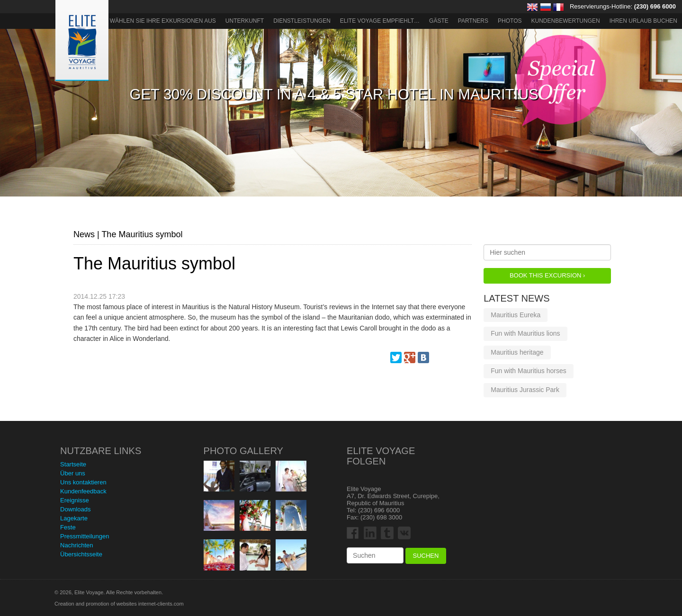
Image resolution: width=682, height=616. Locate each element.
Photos (510, 21)
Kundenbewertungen (566, 21)
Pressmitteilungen (85, 536)
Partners (473, 21)
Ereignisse (75, 500)
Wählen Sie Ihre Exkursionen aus (163, 21)
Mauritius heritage (517, 352)
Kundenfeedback (83, 491)
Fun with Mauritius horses (529, 371)
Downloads (75, 509)
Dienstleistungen (302, 21)
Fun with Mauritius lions (525, 333)
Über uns (73, 473)
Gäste (439, 21)
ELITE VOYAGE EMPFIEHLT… (380, 21)
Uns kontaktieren (83, 482)
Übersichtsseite (81, 554)
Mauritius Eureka (516, 315)
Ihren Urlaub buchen (643, 21)
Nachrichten (76, 545)
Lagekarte (74, 518)
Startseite (73, 464)
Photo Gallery (243, 451)
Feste (68, 527)
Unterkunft (245, 21)
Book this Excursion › (547, 275)
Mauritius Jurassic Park (525, 390)
